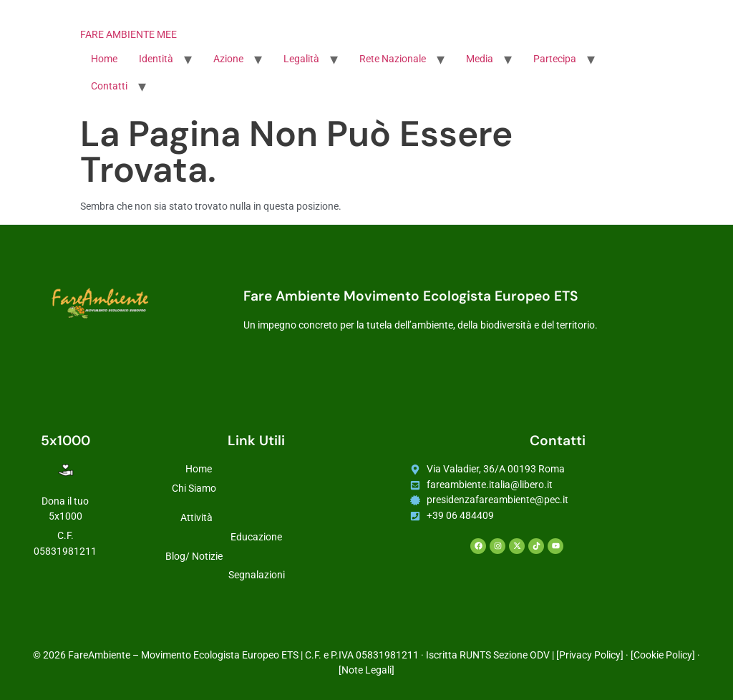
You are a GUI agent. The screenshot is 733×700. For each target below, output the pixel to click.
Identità (156, 59)
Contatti (109, 86)
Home (104, 59)
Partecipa (555, 59)
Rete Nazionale (393, 59)
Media (480, 59)
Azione (228, 59)
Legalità (301, 59)
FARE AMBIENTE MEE (128, 35)
